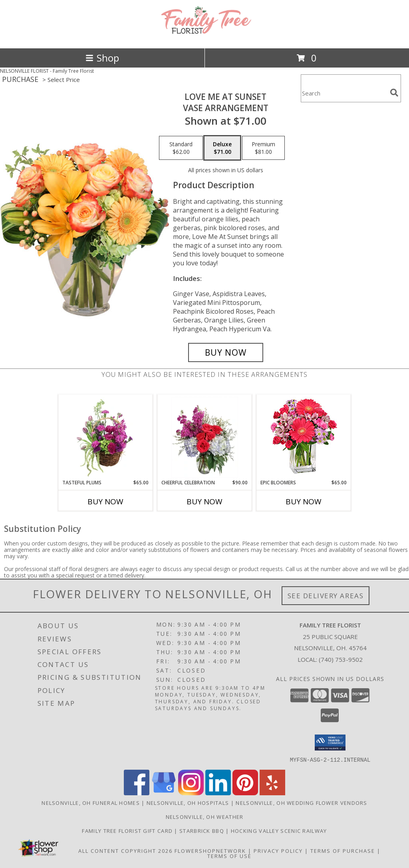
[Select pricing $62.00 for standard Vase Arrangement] (181, 148)
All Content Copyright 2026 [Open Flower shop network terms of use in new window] (125, 850)
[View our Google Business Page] (164, 793)
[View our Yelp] (272, 793)
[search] (394, 93)
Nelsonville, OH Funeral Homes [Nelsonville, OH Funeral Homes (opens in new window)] (91, 802)
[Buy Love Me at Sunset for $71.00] (226, 352)
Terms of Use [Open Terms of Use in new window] (229, 856)
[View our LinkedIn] (218, 793)
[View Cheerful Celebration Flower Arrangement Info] (205, 437)
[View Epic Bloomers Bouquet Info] (304, 437)
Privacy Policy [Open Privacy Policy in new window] (278, 850)
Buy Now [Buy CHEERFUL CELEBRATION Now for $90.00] (204, 502)
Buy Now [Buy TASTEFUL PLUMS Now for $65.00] (105, 502)
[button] (330, 743)
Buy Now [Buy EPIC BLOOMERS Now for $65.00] (304, 502)
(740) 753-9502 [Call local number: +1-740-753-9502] (341, 659)
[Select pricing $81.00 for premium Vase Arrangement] (263, 148)
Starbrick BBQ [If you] (203, 830)
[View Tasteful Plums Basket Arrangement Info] (106, 437)
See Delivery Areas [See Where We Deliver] (326, 596)
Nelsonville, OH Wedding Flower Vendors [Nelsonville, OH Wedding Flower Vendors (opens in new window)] (301, 802)
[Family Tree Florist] (204, 37)
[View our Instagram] (191, 793)
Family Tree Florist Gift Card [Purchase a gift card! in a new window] (128, 830)
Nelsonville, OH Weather (205, 816)
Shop (102, 58)
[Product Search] (344, 93)
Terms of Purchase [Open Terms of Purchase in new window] (343, 850)
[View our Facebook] (137, 793)
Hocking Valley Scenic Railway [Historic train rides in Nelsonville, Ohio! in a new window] (279, 830)
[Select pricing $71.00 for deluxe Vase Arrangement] (222, 148)
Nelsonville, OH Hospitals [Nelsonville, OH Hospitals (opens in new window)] (188, 802)
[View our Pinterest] (245, 793)
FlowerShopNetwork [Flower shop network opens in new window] (210, 850)
